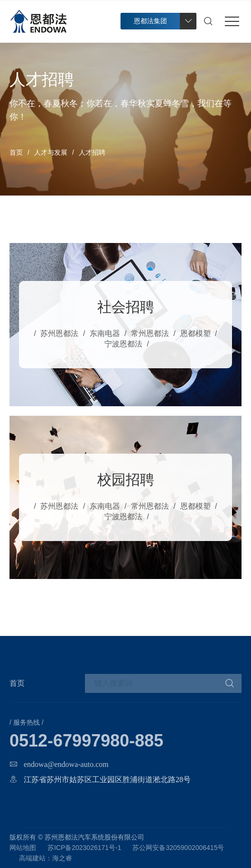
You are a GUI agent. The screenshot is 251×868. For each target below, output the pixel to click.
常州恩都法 (150, 333)
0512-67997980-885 (86, 741)
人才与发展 (51, 152)
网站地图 (23, 848)
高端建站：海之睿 (46, 858)
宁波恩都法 (123, 344)
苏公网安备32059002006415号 (178, 848)
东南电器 (105, 333)
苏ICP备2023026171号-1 (84, 848)
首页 (16, 152)
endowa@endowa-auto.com (66, 764)
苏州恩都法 (59, 333)
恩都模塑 (195, 333)
